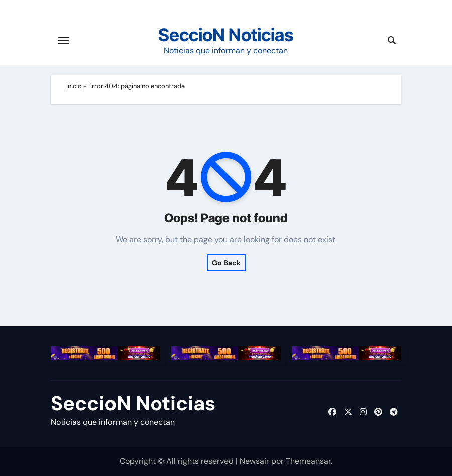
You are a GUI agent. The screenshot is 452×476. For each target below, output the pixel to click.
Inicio (74, 86)
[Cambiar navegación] (64, 40)
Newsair (254, 461)
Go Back (226, 263)
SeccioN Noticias (226, 35)
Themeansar (308, 461)
